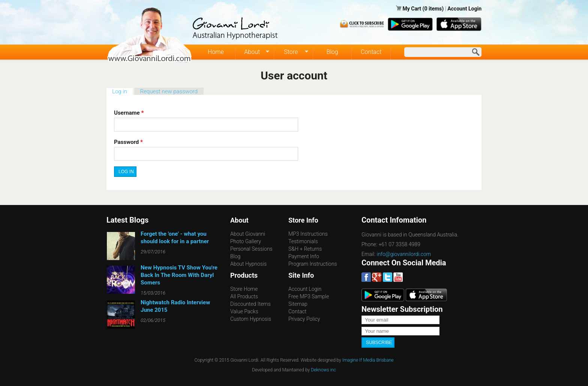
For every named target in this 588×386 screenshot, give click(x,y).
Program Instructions (313, 264)
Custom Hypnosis (251, 319)
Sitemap (298, 304)
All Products (244, 296)
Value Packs (244, 311)
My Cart (412, 9)
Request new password (169, 91)
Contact (371, 52)
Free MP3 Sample (309, 296)
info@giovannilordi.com (404, 254)
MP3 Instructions (308, 234)
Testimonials (303, 241)
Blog (332, 52)
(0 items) (433, 9)
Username (129, 113)
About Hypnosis (248, 264)
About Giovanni (248, 234)
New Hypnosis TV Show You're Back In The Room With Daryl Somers (179, 275)
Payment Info (304, 256)
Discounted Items (250, 304)
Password (128, 142)
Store (291, 52)
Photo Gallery (246, 241)
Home (216, 52)
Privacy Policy (304, 319)
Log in (122, 91)
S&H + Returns (305, 249)
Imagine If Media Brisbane (368, 360)
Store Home (244, 289)
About (253, 52)
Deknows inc (323, 370)
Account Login (464, 9)
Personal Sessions (251, 249)
